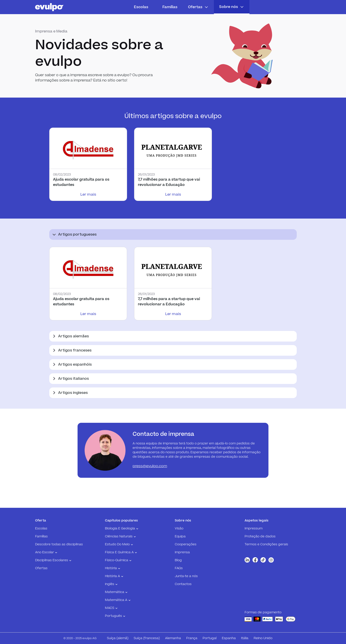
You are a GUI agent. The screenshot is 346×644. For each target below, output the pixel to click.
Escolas (141, 7)
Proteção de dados (260, 536)
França (192, 638)
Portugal (210, 638)
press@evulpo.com (150, 466)
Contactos (183, 584)
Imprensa (182, 552)
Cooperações (186, 544)
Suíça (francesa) (147, 638)
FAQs (179, 568)
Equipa (180, 536)
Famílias (170, 7)
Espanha (229, 638)
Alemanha (173, 638)
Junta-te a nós (186, 576)
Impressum (254, 529)
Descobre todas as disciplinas (59, 544)
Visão (179, 529)
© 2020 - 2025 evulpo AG (80, 638)
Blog (178, 560)
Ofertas (41, 568)
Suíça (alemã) (118, 638)
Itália (245, 638)
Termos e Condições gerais (266, 544)
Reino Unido (263, 638)
